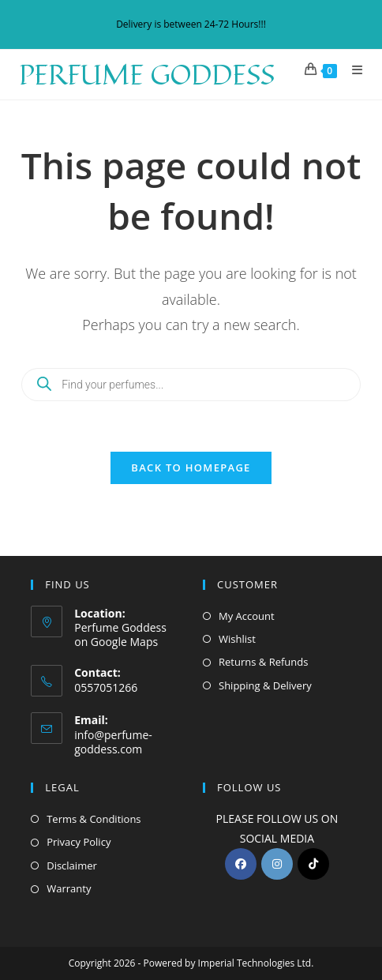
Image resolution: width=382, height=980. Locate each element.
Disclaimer (72, 865)
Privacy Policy (79, 842)
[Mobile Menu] (352, 69)
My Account (247, 616)
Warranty (69, 888)
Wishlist (237, 639)
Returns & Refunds (263, 662)
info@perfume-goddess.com (113, 742)
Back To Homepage (191, 467)
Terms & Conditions (94, 819)
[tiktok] (313, 864)
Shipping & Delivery (265, 685)
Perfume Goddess (147, 74)
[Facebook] (241, 864)
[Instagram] (277, 864)
